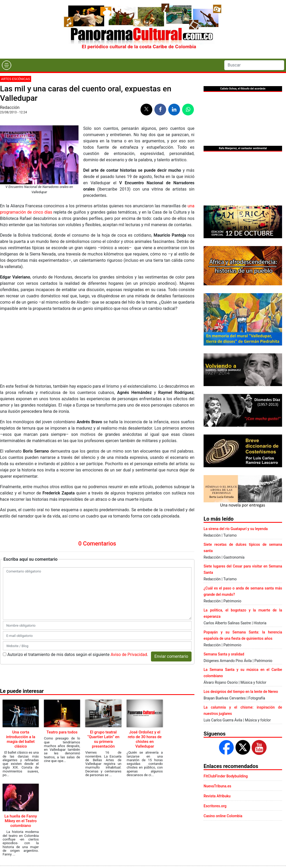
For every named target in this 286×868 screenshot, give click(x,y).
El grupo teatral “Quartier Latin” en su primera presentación (103, 739)
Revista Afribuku (217, 796)
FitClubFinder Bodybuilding (226, 776)
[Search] (254, 65)
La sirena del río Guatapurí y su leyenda (236, 529)
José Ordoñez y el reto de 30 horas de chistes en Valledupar (145, 739)
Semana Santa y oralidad (224, 654)
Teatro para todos (62, 732)
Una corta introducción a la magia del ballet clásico (21, 739)
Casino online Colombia (223, 816)
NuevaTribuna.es (217, 786)
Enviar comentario (171, 656)
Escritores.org (215, 806)
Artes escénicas (16, 79)
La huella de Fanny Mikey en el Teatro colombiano (21, 821)
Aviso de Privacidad (129, 655)
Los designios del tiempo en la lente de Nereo (241, 692)
